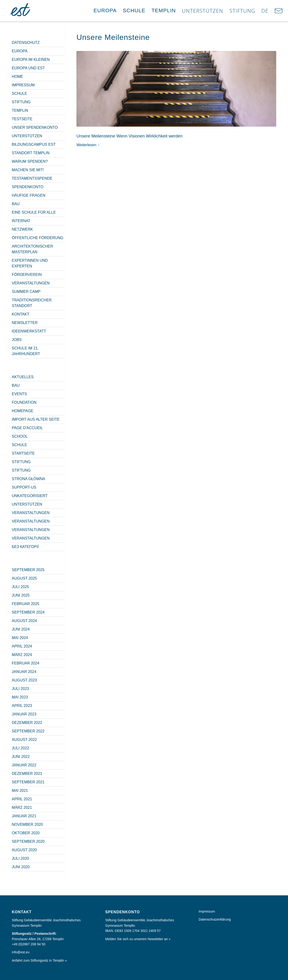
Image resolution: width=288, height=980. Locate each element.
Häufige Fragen (29, 195)
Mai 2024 (20, 638)
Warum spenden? (30, 161)
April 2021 (22, 799)
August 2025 (24, 578)
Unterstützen (27, 136)
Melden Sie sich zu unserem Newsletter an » (138, 939)
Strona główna (28, 479)
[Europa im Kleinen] (21, 11)
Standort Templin (31, 153)
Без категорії (25, 547)
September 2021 (28, 782)
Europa (20, 51)
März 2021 (22, 808)
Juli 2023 (20, 689)
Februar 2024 (26, 663)
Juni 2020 (21, 867)
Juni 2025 (21, 595)
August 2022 (24, 740)
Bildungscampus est (34, 144)
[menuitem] (105, 11)
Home (17, 77)
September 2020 (28, 841)
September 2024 (28, 612)
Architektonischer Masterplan (32, 249)
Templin (20, 110)
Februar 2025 (26, 604)
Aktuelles (23, 377)
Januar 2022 (24, 765)
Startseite (23, 453)
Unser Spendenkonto (35, 127)
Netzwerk (22, 229)
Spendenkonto (28, 187)
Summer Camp (26, 292)
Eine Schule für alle (34, 212)
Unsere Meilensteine (113, 37)
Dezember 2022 (27, 723)
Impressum (23, 85)
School (20, 436)
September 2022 (28, 731)
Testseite (22, 119)
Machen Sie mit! (28, 170)
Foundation (24, 402)
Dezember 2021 (27, 774)
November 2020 (27, 824)
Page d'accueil (27, 428)
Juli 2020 (20, 858)
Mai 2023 (20, 697)
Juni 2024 (21, 629)
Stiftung (21, 102)
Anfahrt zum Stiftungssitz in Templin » (39, 960)
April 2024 (22, 646)
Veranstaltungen (31, 283)
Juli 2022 (20, 748)
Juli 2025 (20, 587)
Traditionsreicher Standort (32, 303)
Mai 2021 (20, 791)
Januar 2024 (24, 672)
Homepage (23, 411)
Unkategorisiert (30, 496)
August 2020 (24, 850)
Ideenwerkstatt (29, 331)
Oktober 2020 (26, 833)
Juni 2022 (21, 757)
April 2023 (22, 706)
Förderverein (27, 275)
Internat (21, 221)
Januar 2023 (24, 714)
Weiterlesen (89, 145)
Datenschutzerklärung (215, 919)
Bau (16, 204)
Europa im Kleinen (31, 60)
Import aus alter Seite (36, 419)
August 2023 (24, 680)
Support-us (24, 487)
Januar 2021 (24, 816)
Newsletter (25, 323)
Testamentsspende (32, 178)
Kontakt (21, 314)
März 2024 (22, 655)
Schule (19, 93)
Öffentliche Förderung (38, 238)
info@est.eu (21, 952)
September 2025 (28, 570)
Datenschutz (26, 43)
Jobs (17, 340)
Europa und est (28, 68)
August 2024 (24, 621)
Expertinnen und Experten (30, 263)
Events (19, 394)
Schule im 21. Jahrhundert (26, 351)
